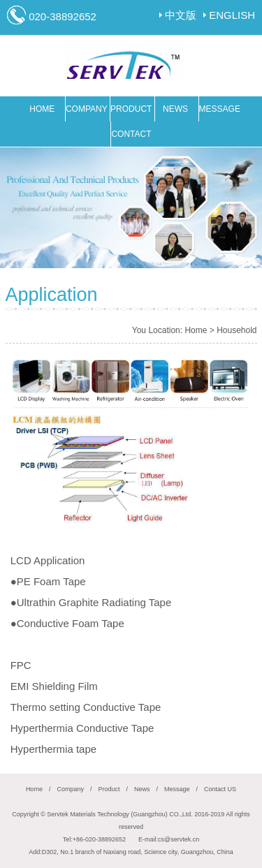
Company (70, 789)
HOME (42, 109)
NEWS (175, 109)
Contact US (220, 789)
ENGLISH (232, 15)
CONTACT (131, 134)
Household (236, 330)
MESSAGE (220, 109)
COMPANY (87, 109)
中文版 (181, 15)
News (142, 789)
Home (196, 330)
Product (109, 789)
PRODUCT (131, 109)
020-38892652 (63, 16)
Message (177, 789)
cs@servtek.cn (179, 839)
